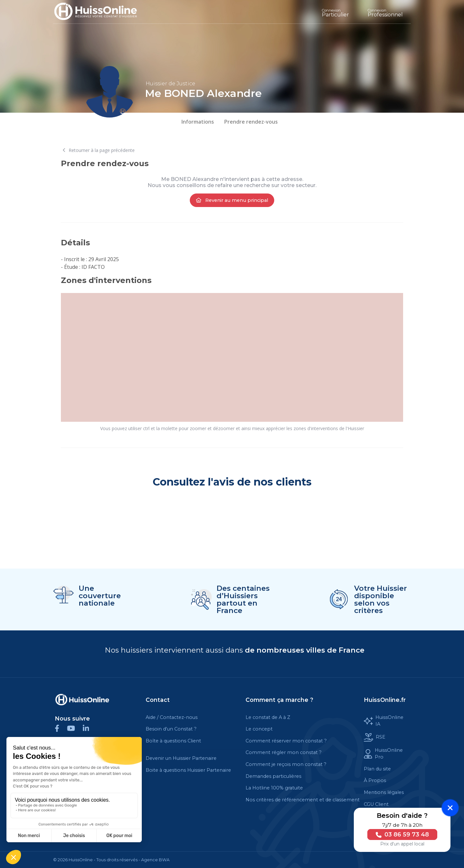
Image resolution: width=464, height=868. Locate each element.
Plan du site (377, 769)
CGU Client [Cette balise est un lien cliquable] (376, 804)
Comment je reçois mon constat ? (286, 764)
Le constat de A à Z (268, 717)
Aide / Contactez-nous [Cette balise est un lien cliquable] (172, 717)
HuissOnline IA (384, 721)
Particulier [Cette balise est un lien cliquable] (335, 13)
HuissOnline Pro (383, 754)
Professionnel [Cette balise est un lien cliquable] (385, 13)
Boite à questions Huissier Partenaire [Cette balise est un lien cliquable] (188, 770)
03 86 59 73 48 (400, 835)
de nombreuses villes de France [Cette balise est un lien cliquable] (305, 650)
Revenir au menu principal (232, 200)
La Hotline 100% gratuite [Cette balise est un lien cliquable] (274, 788)
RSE (375, 737)
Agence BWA (155, 860)
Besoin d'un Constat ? (171, 729)
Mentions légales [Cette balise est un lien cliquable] (384, 792)
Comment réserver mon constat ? (286, 741)
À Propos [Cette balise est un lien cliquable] (375, 780)
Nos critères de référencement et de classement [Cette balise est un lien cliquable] (303, 800)
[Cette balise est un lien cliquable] (82, 700)
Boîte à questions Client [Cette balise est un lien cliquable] (173, 741)
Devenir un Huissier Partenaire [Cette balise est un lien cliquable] (181, 758)
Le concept (259, 729)
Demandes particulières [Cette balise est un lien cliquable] (273, 776)
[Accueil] (100, 12)
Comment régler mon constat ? (284, 752)
